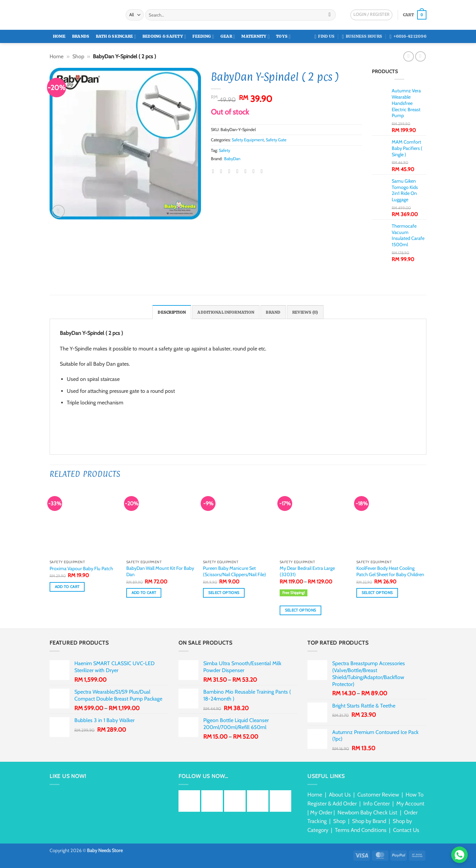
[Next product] (408, 56)
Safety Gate (276, 140)
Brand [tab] (273, 312)
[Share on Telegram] (263, 171)
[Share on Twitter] (223, 171)
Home (59, 36)
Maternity (256, 37)
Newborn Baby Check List (367, 812)
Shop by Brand (369, 821)
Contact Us (406, 830)
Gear (228, 37)
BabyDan (232, 159)
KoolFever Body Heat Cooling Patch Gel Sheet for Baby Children (390, 571)
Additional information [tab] (226, 312)
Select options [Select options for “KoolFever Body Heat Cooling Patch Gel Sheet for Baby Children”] (377, 593)
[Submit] (330, 15)
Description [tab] (172, 312)
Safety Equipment (248, 140)
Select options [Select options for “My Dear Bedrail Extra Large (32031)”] (301, 610)
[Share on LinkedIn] (247, 171)
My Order (321, 812)
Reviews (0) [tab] (305, 312)
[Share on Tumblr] (255, 171)
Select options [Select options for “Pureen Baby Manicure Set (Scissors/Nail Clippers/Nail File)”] (224, 593)
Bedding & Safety (164, 37)
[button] (415, 15)
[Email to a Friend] (231, 171)
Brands (81, 36)
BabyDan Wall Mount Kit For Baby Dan (160, 571)
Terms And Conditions (361, 830)
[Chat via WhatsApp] (459, 855)
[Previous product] (420, 56)
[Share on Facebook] (215, 171)
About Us (340, 795)
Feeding (203, 37)
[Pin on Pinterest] (239, 171)
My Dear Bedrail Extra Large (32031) (307, 571)
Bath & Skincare (116, 37)
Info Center (377, 803)
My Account (410, 803)
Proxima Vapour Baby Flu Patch (81, 569)
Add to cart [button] (67, 587)
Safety (224, 150)
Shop (78, 56)
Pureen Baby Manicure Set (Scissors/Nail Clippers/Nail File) (235, 571)
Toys (283, 37)
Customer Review (378, 795)
